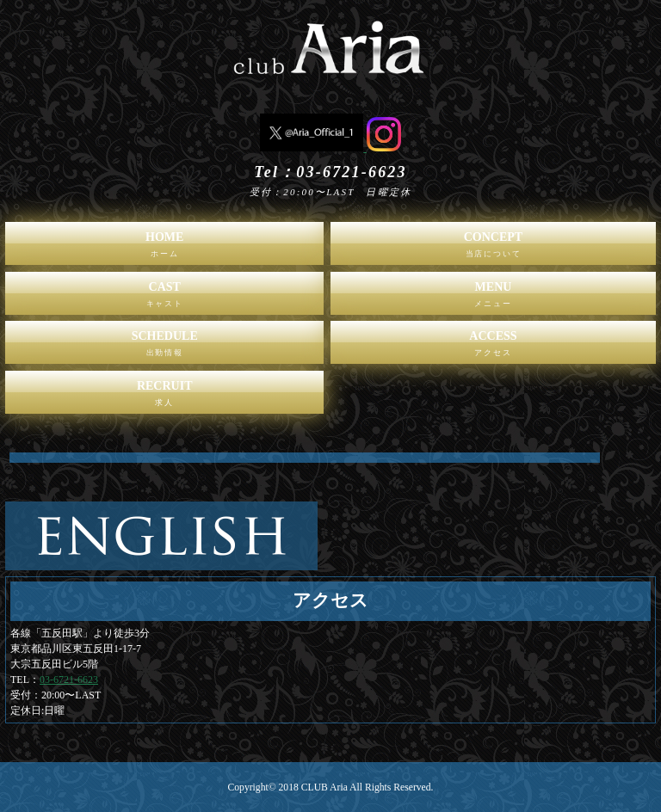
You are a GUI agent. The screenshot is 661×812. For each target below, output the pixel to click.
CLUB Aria (324, 787)
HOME (164, 248)
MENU (493, 298)
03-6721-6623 (69, 680)
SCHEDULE (164, 347)
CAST (164, 298)
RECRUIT (164, 397)
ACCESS (493, 347)
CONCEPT (493, 248)
